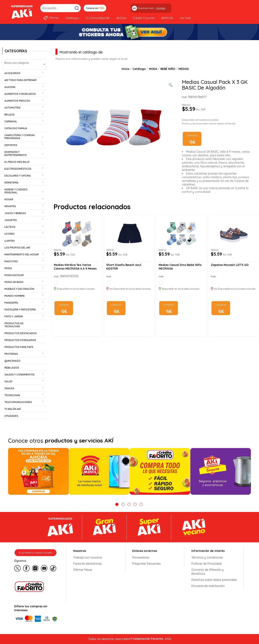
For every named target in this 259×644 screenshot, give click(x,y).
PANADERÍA (11, 303)
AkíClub (121, 18)
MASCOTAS (11, 261)
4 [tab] (135, 504)
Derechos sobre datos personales (214, 580)
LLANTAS (10, 241)
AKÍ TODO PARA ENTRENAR (20, 80)
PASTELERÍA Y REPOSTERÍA (20, 310)
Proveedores (141, 558)
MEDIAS (184, 69)
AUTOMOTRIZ (12, 108)
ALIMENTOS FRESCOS (17, 101)
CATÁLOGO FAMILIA (16, 128)
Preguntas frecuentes (146, 564)
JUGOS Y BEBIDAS (15, 213)
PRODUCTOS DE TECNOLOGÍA (14, 325)
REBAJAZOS (12, 368)
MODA (8, 268)
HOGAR (9, 199)
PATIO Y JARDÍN (14, 316)
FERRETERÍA (11, 183)
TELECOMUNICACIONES (18, 402)
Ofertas (54, 18)
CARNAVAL (11, 121)
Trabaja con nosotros (88, 558)
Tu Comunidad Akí (98, 18)
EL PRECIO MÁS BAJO (17, 162)
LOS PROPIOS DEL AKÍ (17, 248)
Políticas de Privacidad (206, 564)
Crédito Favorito (144, 18)
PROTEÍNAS (11, 354)
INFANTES (10, 206)
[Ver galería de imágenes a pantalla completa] (171, 84)
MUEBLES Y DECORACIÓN (19, 289)
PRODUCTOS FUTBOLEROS (20, 340)
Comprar (192, 135)
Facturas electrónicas (88, 564)
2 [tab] (123, 504)
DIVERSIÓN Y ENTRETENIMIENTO (16, 154)
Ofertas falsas (83, 570)
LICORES (10, 234)
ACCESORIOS (12, 73)
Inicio (125, 69)
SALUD (8, 381)
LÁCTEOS (10, 227)
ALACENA (10, 87)
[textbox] (24, 63)
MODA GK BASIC (14, 282)
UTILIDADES (11, 416)
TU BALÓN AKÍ (13, 409)
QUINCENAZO (12, 361)
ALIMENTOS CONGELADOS (20, 94)
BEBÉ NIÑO (168, 69)
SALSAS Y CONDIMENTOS (20, 375)
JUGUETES (11, 220)
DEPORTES (11, 145)
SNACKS (9, 388)
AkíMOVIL (167, 18)
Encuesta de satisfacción (208, 586)
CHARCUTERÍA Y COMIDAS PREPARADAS (20, 137)
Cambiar (161, 8)
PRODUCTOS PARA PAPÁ (19, 347)
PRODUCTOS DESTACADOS (21, 333)
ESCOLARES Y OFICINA (18, 176)
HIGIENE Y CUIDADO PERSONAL (16, 191)
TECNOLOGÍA (12, 395)
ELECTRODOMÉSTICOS (18, 169)
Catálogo (139, 69)
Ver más (185, 18)
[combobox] (24, 65)
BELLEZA (10, 115)
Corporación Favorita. (148, 639)
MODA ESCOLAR (14, 275)
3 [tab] (129, 504)
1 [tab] (117, 504)
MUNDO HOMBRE (15, 296)
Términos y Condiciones (207, 558)
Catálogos (72, 18)
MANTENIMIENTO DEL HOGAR (22, 254)
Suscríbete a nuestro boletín (36, 553)
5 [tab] (141, 504)
